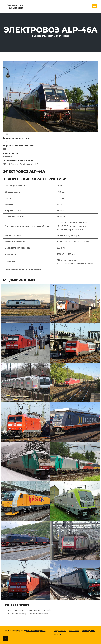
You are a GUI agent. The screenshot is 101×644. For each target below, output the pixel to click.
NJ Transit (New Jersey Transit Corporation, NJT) (21, 164)
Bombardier (8, 157)
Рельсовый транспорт (43, 36)
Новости (58, 634)
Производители (88, 631)
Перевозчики (74, 631)
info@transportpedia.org (37, 631)
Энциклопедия (60, 631)
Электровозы (62, 36)
